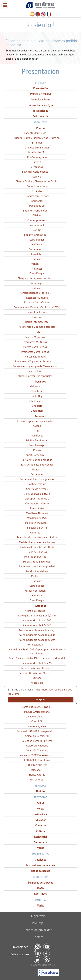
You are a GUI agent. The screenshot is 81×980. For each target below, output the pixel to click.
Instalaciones (41, 111)
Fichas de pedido (40, 871)
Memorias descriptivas (40, 883)
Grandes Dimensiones (37, 148)
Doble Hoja (37, 396)
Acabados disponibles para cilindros (37, 537)
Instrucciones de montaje (40, 865)
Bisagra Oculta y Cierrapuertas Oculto (37, 181)
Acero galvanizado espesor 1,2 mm (37, 615)
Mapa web (38, 916)
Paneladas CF (37, 206)
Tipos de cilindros (37, 552)
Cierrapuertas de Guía (37, 499)
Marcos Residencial (35, 357)
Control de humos (37, 186)
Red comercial (41, 116)
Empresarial (41, 842)
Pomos (37, 450)
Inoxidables (37, 201)
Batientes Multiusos (35, 133)
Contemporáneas (37, 220)
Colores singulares (37, 726)
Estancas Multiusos (37, 298)
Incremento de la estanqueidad (37, 566)
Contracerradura (37, 484)
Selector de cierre (37, 528)
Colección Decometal (37, 736)
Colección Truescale (37, 750)
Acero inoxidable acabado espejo (37, 630)
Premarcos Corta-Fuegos (35, 352)
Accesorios (40, 416)
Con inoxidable (37, 225)
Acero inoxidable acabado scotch (37, 640)
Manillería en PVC (37, 518)
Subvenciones (19, 947)
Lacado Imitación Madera (35, 668)
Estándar (37, 143)
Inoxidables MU (37, 152)
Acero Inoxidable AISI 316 (37, 625)
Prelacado (35, 770)
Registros (40, 382)
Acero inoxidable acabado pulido (37, 635)
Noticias (40, 791)
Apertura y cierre (35, 455)
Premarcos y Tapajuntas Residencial (35, 361)
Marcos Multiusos (35, 337)
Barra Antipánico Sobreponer (37, 465)
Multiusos (37, 244)
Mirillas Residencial (37, 440)
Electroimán (37, 508)
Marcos (40, 332)
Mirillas (35, 576)
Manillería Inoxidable (37, 523)
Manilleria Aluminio (37, 513)
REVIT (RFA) (40, 894)
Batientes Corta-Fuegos (35, 172)
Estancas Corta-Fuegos (37, 302)
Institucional (41, 814)
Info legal (38, 923)
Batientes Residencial (35, 211)
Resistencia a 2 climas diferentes (37, 327)
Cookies (38, 937)
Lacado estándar (35, 716)
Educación (40, 820)
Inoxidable (37, 254)
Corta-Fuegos (37, 240)
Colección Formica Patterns (37, 741)
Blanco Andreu (37, 775)
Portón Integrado (37, 157)
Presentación (40, 88)
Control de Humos (37, 312)
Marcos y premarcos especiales (35, 376)
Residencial (40, 837)
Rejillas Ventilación (35, 591)
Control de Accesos (37, 489)
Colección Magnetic (37, 746)
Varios (41, 848)
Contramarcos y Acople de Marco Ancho (35, 366)
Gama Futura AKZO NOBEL (37, 707)
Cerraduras (37, 474)
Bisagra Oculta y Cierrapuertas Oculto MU (37, 138)
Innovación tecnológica (41, 105)
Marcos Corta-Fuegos (35, 347)
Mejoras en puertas (35, 557)
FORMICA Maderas (37, 765)
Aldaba (37, 426)
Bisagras (37, 469)
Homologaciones (41, 99)
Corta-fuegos (37, 283)
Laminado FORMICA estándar (35, 755)
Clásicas (37, 215)
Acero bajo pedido (35, 611)
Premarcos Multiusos (35, 342)
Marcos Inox (35, 371)
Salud (40, 803)
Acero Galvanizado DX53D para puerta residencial (37, 658)
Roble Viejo (37, 683)
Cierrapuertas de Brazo (37, 494)
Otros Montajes (37, 445)
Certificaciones (19, 954)
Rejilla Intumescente (37, 322)
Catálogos (40, 860)
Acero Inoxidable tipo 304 (37, 620)
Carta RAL (37, 721)
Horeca (40, 809)
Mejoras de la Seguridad (37, 562)
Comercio (40, 825)
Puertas (41, 128)
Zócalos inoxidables (37, 571)
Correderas (35, 249)
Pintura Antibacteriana (37, 712)
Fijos (37, 431)
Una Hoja (37, 406)
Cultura (40, 831)
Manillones (37, 436)
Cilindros (35, 533)
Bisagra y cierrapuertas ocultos (35, 278)
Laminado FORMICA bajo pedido (35, 731)
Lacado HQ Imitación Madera (35, 673)
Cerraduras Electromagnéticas (37, 479)
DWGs (40, 888)
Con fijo (37, 230)
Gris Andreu (37, 780)
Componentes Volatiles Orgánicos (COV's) (37, 307)
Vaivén (35, 264)
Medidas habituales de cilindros (37, 542)
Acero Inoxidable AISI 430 (37, 663)
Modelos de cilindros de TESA (37, 547)
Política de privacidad (38, 930)
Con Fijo (37, 177)
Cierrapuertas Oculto (37, 503)
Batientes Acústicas (35, 235)
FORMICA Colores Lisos (37, 760)
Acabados (40, 606)
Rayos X (37, 162)
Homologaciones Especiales (35, 293)
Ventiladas (37, 167)
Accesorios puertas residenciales (35, 421)
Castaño (37, 678)
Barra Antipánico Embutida (37, 460)
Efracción (37, 317)
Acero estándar (35, 645)
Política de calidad (40, 94)
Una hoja (37, 391)
